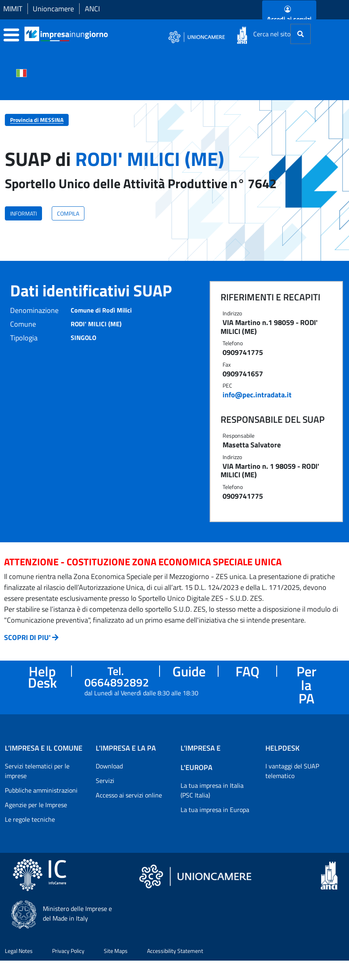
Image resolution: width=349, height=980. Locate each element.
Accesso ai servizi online (129, 795)
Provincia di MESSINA (37, 120)
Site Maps (116, 951)
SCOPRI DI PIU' (27, 637)
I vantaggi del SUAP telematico (292, 771)
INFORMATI (23, 213)
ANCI (92, 9)
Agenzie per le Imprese (36, 805)
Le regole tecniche (30, 819)
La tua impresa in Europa (215, 810)
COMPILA (68, 213)
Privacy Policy (68, 951)
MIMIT (13, 9)
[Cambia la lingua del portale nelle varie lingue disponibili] (21, 72)
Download (109, 766)
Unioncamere (53, 9)
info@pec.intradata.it (257, 395)
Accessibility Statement (175, 951)
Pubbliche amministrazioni (41, 790)
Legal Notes (19, 951)
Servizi (105, 781)
